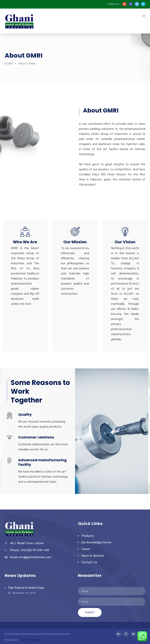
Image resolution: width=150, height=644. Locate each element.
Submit (90, 612)
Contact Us (89, 562)
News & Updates (93, 556)
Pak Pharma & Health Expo (26, 588)
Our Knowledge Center (96, 542)
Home (9, 64)
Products (88, 536)
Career (86, 549)
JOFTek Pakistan (30, 640)
